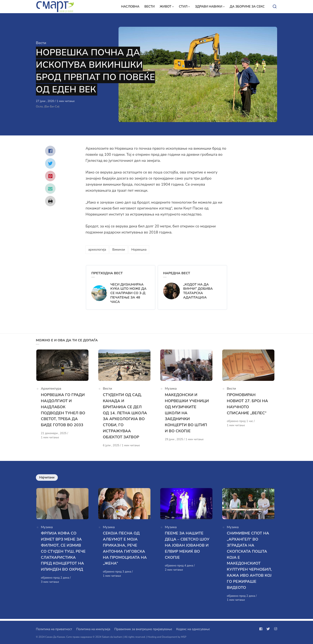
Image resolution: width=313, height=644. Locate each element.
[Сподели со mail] (50, 189)
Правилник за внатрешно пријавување (143, 629)
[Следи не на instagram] (275, 629)
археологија (97, 250)
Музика (171, 390)
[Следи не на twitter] (268, 629)
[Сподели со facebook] (50, 151)
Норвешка (139, 250)
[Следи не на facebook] (262, 629)
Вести (41, 43)
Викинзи (119, 250)
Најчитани (47, 478)
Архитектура (51, 390)
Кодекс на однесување (193, 629)
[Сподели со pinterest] (50, 176)
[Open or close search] (275, 7)
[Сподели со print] (50, 201)
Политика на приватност (54, 629)
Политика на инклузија (93, 629)
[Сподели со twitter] (50, 163)
